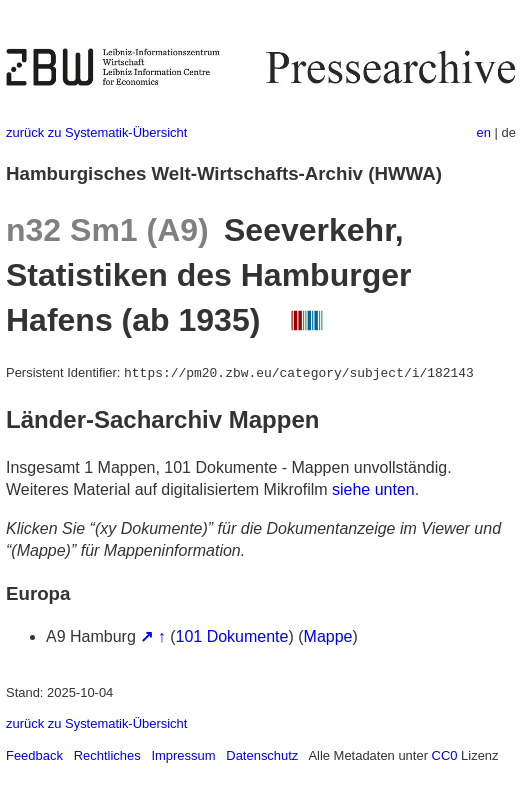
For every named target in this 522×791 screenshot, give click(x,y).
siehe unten (373, 489)
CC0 (445, 755)
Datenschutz (262, 755)
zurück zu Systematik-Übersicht (96, 132)
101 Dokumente (232, 636)
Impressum (183, 755)
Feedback (34, 755)
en (484, 132)
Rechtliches (107, 755)
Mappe (328, 636)
